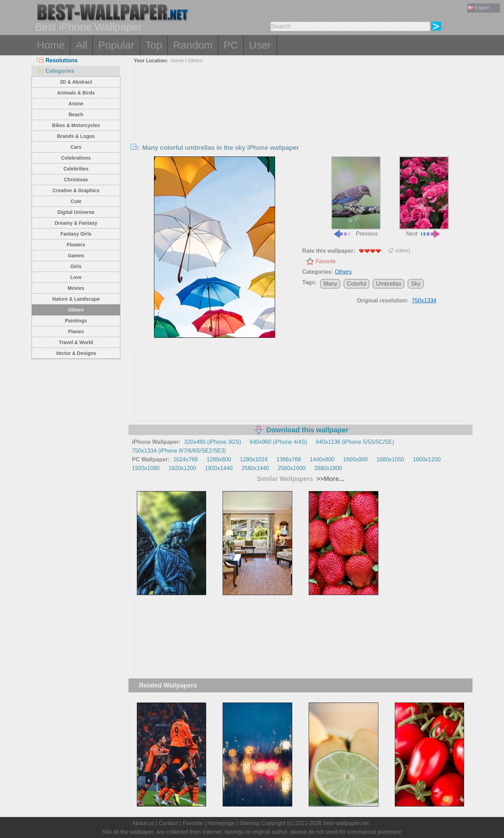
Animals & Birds (76, 93)
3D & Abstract (76, 82)
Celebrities (76, 169)
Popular (116, 45)
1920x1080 (146, 468)
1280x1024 (254, 459)
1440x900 (322, 459)
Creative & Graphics (76, 190)
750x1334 (424, 301)
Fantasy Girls (76, 234)
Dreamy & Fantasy (76, 223)
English (479, 8)
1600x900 (355, 459)
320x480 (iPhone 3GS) (213, 442)
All (81, 45)
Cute (76, 201)
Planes (76, 331)
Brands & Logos (76, 136)
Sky (416, 284)
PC (231, 45)
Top (154, 45)
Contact (168, 823)
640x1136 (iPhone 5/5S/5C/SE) (355, 442)
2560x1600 (292, 468)
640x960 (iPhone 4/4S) (279, 442)
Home (51, 45)
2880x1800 (328, 468)
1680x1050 (390, 459)
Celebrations (76, 158)
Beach (76, 114)
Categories (56, 71)
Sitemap (250, 823)
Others (76, 310)
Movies (76, 288)
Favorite (326, 261)
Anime (76, 104)
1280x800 (219, 459)
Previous (356, 197)
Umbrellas (388, 284)
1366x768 (289, 459)
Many (330, 284)
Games (76, 256)
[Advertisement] (301, 119)
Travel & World (76, 342)
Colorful (356, 284)
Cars (76, 147)
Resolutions (57, 60)
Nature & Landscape (76, 299)
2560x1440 (255, 468)
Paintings (76, 321)
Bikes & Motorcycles (76, 125)
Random (193, 45)
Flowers (76, 245)
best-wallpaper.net (346, 823)
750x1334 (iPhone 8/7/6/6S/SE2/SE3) (179, 451)
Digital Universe (76, 212)
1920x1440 (219, 468)
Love (76, 277)
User (260, 45)
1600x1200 (427, 459)
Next (424, 197)
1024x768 (185, 459)
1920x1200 (182, 468)
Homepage (221, 823)
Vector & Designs (76, 353)
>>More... (329, 479)
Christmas (76, 180)
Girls (76, 266)
